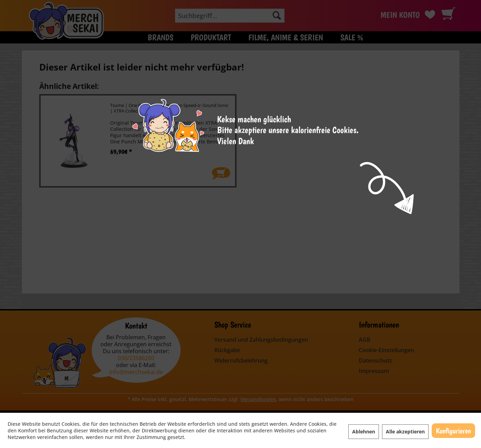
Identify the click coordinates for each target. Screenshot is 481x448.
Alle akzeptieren (405, 432)
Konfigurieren (453, 431)
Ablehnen (364, 432)
